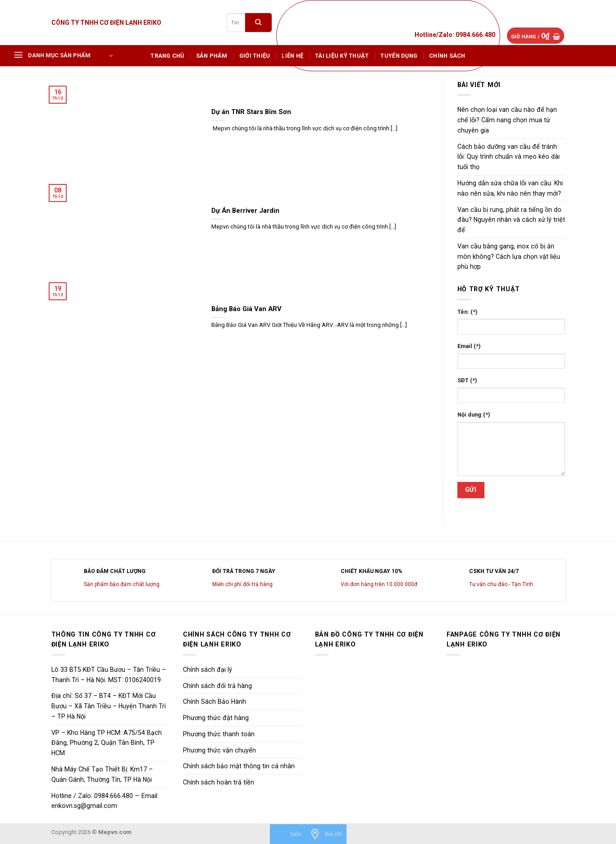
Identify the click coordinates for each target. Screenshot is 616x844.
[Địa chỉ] (326, 834)
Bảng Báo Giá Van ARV (246, 309)
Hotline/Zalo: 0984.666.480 (455, 35)
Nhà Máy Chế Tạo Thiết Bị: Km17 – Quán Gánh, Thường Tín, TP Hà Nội (102, 774)
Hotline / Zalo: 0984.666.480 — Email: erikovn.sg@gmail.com (105, 801)
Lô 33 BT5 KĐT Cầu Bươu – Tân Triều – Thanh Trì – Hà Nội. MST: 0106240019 (109, 675)
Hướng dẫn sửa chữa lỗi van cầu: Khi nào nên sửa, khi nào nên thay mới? (510, 188)
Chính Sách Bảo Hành (214, 702)
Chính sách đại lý (208, 670)
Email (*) (469, 346)
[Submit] (258, 22)
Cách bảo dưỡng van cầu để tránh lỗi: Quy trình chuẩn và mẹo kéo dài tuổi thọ (509, 157)
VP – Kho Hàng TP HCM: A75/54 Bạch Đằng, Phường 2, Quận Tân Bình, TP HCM (107, 743)
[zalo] (287, 834)
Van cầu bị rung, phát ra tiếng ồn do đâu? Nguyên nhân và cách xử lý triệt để (511, 220)
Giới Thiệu (255, 56)
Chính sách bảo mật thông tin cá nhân (239, 766)
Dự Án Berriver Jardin (245, 211)
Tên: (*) (468, 312)
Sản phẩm (212, 56)
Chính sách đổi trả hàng (217, 686)
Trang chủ (167, 56)
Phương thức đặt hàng (216, 718)
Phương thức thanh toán (219, 734)
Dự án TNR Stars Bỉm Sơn (251, 112)
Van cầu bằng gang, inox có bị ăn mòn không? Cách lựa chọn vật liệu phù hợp (509, 257)
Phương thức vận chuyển (219, 750)
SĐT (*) (467, 380)
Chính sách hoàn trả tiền (219, 782)
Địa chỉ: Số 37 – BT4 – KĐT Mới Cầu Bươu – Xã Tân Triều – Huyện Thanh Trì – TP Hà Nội (109, 706)
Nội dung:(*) (474, 415)
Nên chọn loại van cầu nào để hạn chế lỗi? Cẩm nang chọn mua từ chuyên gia (507, 120)
